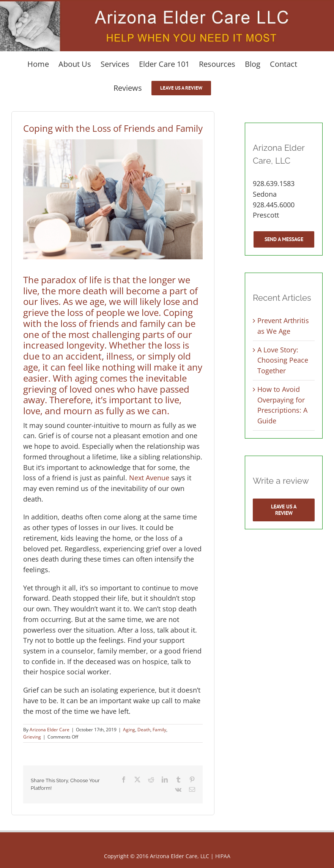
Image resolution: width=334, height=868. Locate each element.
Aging (129, 730)
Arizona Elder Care (50, 730)
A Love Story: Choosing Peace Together (283, 360)
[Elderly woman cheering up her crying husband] (113, 199)
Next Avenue (149, 478)
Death (144, 730)
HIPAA (223, 856)
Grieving (32, 737)
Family (159, 730)
